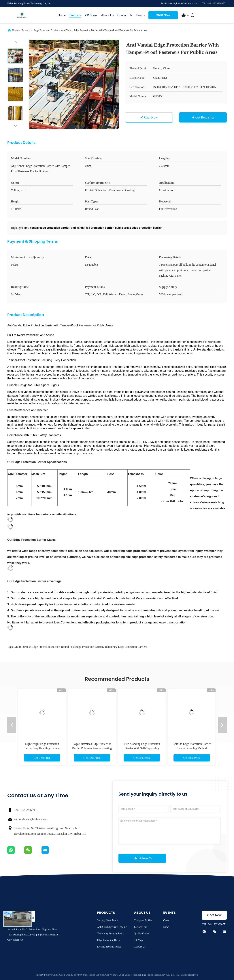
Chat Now (163, 15)
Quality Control (142, 934)
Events (140, 15)
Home (62, 15)
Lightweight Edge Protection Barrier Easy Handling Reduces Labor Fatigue (42, 748)
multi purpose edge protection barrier (37, 647)
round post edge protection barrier (82, 647)
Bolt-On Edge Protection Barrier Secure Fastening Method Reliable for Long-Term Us (192, 748)
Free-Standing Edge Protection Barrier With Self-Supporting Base (142, 748)
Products (75, 15)
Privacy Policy (43, 975)
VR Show (91, 15)
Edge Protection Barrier (46, 30)
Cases (166, 920)
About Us (107, 15)
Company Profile (143, 920)
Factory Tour (141, 927)
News (166, 927)
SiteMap (138, 940)
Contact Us (125, 15)
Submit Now (142, 858)
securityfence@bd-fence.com (31, 819)
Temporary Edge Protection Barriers (126, 647)
